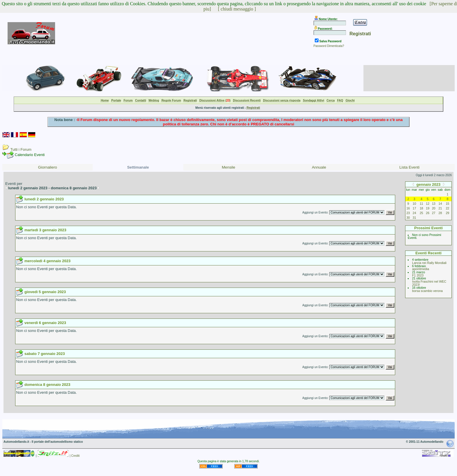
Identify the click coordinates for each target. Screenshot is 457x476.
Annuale (319, 167)
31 (414, 218)
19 (428, 208)
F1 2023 (418, 275)
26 (428, 213)
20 (434, 208)
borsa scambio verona (427, 291)
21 (440, 208)
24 (414, 213)
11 (421, 204)
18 (421, 208)
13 (434, 204)
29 (447, 213)
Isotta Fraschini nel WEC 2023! (429, 283)
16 (408, 208)
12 (428, 204)
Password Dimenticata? (329, 46)
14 (440, 204)
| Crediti (75, 456)
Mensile (228, 167)
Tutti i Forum (21, 149)
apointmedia (421, 269)
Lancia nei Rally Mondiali (429, 263)
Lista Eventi (409, 167)
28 (440, 213)
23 (408, 213)
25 (421, 213)
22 (447, 208)
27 (434, 213)
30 (408, 218)
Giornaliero (48, 167)
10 (414, 204)
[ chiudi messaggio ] (237, 9)
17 (414, 208)
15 (447, 204)
